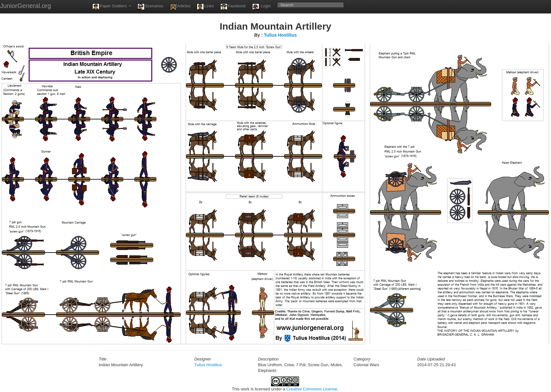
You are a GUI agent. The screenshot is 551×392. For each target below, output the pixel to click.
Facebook (233, 7)
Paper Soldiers (112, 7)
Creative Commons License (312, 389)
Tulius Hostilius (280, 35)
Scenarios (150, 7)
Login (261, 7)
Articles (180, 7)
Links (205, 7)
